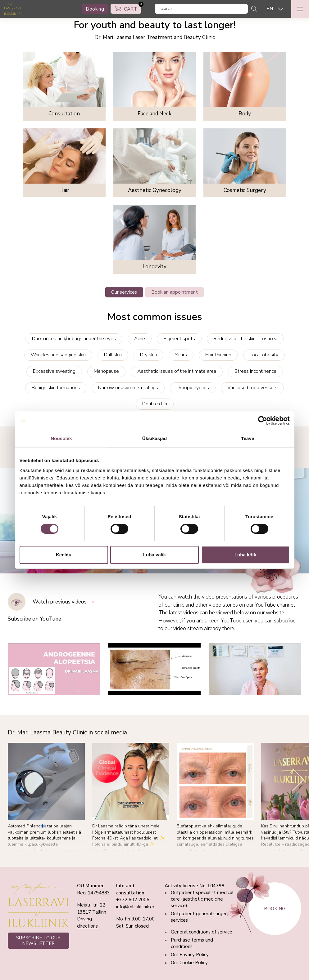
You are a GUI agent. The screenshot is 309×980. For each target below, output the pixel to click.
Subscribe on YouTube (34, 619)
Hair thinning (218, 355)
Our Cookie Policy (189, 963)
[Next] (298, 780)
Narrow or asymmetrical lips (128, 388)
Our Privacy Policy (190, 955)
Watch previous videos (60, 602)
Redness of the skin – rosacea (245, 339)
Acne (140, 339)
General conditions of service (202, 932)
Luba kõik (245, 555)
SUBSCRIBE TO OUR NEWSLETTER (38, 941)
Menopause (106, 371)
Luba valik (154, 555)
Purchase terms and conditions (192, 943)
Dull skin (113, 355)
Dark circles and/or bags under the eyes (74, 339)
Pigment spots (179, 339)
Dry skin (148, 355)
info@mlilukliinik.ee (136, 907)
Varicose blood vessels (252, 388)
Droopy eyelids (193, 388)
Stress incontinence (255, 371)
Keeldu (64, 555)
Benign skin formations (56, 388)
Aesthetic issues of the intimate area (177, 371)
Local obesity (264, 355)
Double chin (155, 404)
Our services (124, 292)
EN (270, 9)
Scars (181, 355)
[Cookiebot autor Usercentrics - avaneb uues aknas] (263, 421)
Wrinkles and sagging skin (58, 355)
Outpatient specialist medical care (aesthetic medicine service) (202, 899)
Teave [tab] (248, 438)
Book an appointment (175, 292)
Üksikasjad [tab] (154, 438)
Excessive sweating (54, 371)
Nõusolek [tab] (61, 438)
